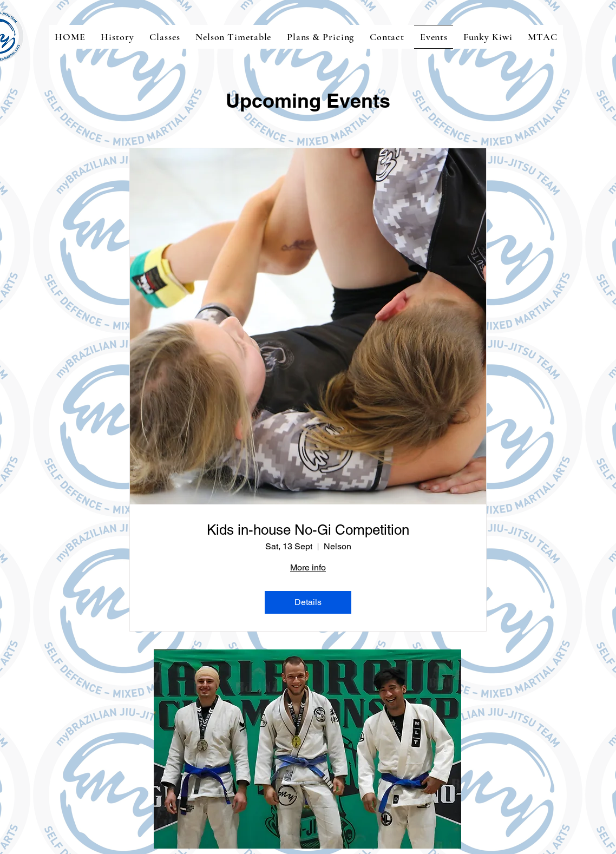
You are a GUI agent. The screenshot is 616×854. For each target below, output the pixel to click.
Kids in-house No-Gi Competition (308, 530)
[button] (307, 749)
